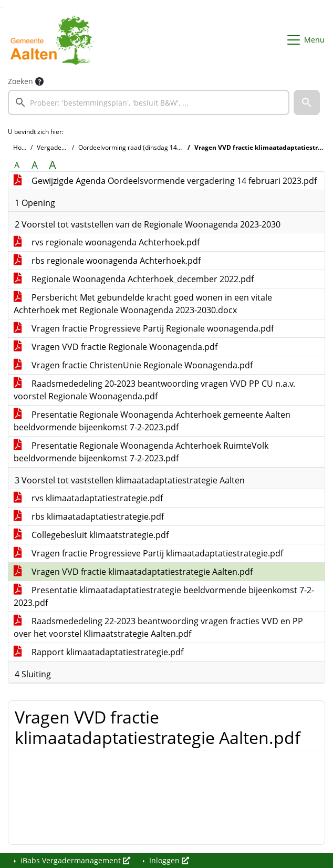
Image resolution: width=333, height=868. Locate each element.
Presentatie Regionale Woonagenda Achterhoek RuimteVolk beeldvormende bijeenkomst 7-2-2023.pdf (141, 452)
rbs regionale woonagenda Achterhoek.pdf (107, 261)
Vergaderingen (59, 147)
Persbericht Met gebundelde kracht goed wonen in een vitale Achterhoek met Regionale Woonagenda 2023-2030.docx (143, 304)
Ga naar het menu (3, 7)
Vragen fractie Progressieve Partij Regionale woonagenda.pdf (144, 328)
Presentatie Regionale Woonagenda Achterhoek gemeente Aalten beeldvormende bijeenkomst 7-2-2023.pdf (152, 421)
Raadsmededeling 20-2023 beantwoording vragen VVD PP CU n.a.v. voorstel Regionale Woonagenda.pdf (154, 390)
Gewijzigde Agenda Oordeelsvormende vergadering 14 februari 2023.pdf (165, 181)
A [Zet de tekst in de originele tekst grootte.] (17, 165)
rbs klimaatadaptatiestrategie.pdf (89, 516)
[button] (307, 102)
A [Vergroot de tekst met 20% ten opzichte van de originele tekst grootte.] (35, 165)
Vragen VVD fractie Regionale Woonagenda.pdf (116, 347)
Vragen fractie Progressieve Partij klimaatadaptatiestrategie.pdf (148, 553)
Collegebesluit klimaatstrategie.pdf (91, 535)
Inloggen (168, 860)
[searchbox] (149, 102)
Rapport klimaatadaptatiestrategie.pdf (98, 652)
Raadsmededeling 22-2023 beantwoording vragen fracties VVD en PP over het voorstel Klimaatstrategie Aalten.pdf (158, 627)
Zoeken (20, 81)
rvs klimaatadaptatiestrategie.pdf (88, 498)
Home (22, 147)
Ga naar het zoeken (1, 7)
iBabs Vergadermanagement (74, 860)
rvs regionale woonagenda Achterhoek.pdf (107, 242)
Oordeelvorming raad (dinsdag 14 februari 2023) (149, 147)
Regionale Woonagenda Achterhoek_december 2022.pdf (134, 279)
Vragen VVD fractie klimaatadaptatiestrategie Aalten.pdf (133, 572)
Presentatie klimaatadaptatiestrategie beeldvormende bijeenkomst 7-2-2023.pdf (164, 596)
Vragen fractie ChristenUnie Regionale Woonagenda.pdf (133, 365)
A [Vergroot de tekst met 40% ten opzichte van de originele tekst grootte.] (53, 165)
